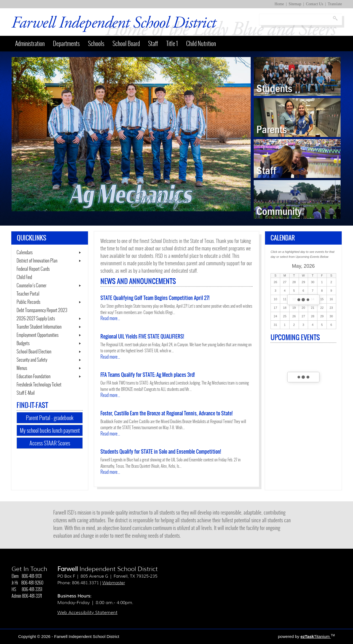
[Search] (295, 20)
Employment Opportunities (38, 335)
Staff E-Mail (32, 393)
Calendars (25, 253)
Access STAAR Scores (56, 444)
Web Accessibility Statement (87, 612)
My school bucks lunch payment (50, 430)
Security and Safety (32, 360)
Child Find (24, 277)
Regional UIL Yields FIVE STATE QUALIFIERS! (142, 336)
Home (279, 4)
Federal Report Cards (33, 269)
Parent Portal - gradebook (50, 418)
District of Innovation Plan (37, 261)
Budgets (23, 343)
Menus (22, 368)
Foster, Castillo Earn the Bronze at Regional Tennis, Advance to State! (166, 413)
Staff (153, 44)
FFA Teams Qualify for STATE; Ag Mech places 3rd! (148, 375)
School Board (126, 44)
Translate (335, 4)
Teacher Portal (35, 294)
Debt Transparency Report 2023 (50, 310)
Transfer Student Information (39, 327)
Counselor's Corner (31, 286)
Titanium (315, 636)
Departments (66, 44)
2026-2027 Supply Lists (36, 319)
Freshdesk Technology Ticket (46, 385)
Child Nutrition (201, 44)
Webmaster (114, 583)
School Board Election (34, 352)
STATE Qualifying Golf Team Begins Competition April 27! (155, 298)
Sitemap (295, 4)
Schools (96, 44)
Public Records (28, 302)
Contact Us (315, 4)
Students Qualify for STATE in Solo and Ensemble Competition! (161, 452)
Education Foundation (34, 377)
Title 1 (172, 44)
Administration (30, 44)
